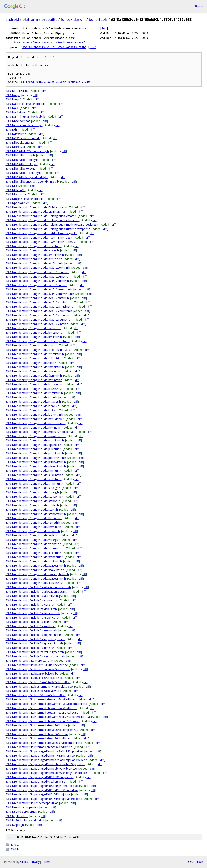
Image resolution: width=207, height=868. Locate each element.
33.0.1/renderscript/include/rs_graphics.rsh (33, 617)
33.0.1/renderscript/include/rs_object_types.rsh (35, 639)
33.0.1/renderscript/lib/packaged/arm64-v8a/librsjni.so (40, 755)
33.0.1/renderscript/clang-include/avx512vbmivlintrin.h (40, 306)
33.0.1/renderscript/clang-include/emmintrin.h (35, 354)
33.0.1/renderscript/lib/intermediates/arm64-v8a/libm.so (41, 708)
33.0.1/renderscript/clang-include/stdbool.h (33, 501)
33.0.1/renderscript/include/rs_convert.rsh (32, 600)
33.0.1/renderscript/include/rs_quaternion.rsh (34, 643)
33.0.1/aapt (13, 95)
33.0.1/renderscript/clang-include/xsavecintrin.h (36, 566)
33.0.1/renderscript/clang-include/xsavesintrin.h (36, 579)
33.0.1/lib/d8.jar (15, 147)
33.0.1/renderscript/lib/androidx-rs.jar (29, 661)
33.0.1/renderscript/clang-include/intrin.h (31, 397)
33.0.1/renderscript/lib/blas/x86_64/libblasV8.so (36, 695)
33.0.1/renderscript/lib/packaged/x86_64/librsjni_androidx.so (44, 799)
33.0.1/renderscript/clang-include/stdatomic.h (35, 496)
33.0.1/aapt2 (14, 99)
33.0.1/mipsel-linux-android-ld (24, 199)
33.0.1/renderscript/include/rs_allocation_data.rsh (37, 592)
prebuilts (49, 19)
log (104, 28)
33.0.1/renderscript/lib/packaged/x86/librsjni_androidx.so (42, 786)
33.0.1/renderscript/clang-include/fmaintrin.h (34, 371)
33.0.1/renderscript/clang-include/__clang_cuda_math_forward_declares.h (52, 225)
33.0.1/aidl (12, 108)
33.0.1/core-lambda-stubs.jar (24, 125)
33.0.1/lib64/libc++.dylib (20, 168)
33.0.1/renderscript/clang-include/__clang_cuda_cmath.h (41, 216)
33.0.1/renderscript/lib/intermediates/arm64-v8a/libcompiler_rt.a (47, 704)
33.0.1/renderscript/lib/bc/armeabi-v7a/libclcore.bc (38, 669)
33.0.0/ (15, 844)
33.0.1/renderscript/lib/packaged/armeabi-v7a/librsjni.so (41, 769)
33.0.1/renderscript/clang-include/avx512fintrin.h (36, 285)
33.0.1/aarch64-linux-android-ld (25, 104)
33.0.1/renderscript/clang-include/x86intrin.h (34, 553)
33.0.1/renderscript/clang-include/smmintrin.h (35, 484)
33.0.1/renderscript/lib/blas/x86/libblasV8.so (33, 691)
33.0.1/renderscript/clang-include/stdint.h (32, 509)
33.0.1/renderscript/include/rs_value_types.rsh (35, 652)
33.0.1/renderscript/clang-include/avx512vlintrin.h (37, 324)
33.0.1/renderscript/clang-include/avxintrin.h (33, 328)
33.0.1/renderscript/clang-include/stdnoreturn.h (36, 514)
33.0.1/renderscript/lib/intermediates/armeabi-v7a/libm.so (43, 721)
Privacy (35, 862)
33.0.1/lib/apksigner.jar (20, 143)
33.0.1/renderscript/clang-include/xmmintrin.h (35, 557)
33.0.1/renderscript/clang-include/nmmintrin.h (35, 440)
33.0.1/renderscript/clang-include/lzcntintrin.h (34, 414)
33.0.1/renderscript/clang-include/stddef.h (32, 505)
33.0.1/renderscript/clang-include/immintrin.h (34, 393)
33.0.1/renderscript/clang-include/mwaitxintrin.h (36, 436)
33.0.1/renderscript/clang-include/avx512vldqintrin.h (38, 319)
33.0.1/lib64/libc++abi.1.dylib (23, 173)
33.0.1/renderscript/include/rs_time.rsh (30, 648)
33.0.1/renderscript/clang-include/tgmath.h (33, 522)
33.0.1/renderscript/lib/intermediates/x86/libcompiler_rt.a (42, 730)
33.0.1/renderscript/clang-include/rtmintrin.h (34, 471)
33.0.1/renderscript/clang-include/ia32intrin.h (34, 389)
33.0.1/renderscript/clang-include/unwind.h (33, 531)
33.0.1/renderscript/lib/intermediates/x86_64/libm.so (39, 747)
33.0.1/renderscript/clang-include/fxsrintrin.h (34, 376)
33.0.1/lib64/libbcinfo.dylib (22, 160)
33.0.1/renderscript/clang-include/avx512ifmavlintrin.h (40, 294)
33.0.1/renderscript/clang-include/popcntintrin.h (36, 458)
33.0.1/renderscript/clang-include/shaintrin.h (34, 479)
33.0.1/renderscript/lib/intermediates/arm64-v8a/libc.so (41, 699)
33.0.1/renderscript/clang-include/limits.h (31, 410)
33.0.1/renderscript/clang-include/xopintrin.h (34, 561)
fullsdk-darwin (73, 19)
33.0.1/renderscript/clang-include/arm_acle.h (34, 259)
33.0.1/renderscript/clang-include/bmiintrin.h (34, 337)
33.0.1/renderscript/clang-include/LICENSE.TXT (35, 211)
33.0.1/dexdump (16, 134)
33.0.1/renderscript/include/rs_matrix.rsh (31, 630)
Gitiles (24, 862)
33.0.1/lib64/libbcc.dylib (20, 155)
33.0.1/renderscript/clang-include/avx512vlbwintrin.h (39, 311)
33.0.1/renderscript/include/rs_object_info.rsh (34, 635)
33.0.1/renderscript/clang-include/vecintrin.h (33, 544)
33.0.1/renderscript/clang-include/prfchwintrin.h (36, 462)
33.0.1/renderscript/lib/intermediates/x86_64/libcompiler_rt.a (44, 743)
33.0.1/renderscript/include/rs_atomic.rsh (32, 596)
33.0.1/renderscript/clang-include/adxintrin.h (34, 246)
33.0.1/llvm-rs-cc (16, 194)
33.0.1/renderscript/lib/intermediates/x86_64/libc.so (38, 738)
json (200, 862)
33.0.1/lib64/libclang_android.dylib (27, 177)
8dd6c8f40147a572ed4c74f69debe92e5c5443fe (54, 42)
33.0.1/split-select (17, 816)
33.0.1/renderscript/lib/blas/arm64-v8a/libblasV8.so (38, 682)
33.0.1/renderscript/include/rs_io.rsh (28, 622)
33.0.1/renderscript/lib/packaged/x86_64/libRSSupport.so (42, 790)
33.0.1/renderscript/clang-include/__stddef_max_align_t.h (41, 233)
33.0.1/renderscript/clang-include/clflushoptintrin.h (38, 341)
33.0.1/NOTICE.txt (17, 91)
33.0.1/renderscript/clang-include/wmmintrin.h (35, 548)
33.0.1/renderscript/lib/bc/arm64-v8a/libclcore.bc (37, 665)
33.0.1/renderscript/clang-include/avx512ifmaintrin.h (39, 289)
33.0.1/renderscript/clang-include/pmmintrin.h (35, 453)
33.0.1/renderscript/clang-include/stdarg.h (32, 492)
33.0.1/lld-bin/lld (16, 190)
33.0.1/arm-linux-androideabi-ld (26, 117)
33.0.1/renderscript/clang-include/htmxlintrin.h (35, 384)
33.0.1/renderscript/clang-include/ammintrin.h (35, 255)
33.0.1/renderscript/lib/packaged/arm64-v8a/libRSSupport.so (44, 751)
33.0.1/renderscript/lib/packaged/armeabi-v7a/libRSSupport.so (45, 764)
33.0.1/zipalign (15, 825)
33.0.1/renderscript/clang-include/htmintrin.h (34, 380)
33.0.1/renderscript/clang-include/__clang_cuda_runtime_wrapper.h (48, 229)
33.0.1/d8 (11, 130)
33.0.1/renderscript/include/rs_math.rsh (31, 626)
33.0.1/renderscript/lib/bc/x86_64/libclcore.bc (34, 678)
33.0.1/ (15, 849)
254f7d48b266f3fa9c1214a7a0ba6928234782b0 (54, 47)
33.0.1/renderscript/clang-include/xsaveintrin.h (35, 570)
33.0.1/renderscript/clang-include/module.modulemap (40, 432)
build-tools (98, 19)
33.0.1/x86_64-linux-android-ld (25, 820)
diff (93, 47)
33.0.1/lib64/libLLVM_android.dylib (27, 151)
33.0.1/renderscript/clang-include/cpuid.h (31, 345)
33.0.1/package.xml (18, 203)
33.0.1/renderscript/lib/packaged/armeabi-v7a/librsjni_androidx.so (47, 773)
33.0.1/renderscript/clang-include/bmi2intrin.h (34, 333)
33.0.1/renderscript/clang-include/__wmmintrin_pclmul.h (41, 242)
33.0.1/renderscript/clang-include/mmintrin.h (34, 427)
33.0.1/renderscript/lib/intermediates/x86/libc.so (36, 725)
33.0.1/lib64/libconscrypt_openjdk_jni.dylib (32, 181)
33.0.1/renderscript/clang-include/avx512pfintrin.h (37, 298)
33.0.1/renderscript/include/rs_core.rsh (30, 604)
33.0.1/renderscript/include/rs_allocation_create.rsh (38, 587)
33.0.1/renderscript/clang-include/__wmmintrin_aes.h (39, 238)
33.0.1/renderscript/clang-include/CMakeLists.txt (36, 207)
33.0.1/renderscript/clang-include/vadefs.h (32, 535)
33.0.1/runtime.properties (22, 807)
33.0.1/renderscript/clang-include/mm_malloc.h (36, 423)
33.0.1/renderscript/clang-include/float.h (31, 363)
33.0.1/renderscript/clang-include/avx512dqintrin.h (37, 276)
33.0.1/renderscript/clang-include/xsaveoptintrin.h (37, 574)
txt (190, 862)
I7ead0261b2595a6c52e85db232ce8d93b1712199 (59, 82)
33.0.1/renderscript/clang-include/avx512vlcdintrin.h (38, 315)
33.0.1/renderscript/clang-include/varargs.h (33, 540)
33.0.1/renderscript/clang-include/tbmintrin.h (34, 518)
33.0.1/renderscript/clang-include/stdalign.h (33, 488)
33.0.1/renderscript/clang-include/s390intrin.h (34, 475)
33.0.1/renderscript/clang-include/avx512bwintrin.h (38, 268)
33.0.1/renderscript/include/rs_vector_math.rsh (35, 656)
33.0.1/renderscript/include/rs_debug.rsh (31, 609)
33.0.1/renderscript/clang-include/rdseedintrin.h (36, 466)
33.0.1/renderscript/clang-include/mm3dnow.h (35, 419)
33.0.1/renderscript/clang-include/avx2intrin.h (34, 263)
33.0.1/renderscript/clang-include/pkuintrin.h (34, 449)
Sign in (199, 6)
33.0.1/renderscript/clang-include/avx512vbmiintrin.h (39, 302)
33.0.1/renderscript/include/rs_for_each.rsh (33, 613)
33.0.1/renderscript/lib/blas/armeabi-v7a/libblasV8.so (39, 687)
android (12, 19)
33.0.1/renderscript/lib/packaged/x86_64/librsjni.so (38, 794)
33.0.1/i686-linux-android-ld (23, 138)
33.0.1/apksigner (16, 112)
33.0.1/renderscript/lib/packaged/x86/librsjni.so (35, 782)
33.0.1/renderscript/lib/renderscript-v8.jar (32, 803)
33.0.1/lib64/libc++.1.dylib (22, 164)
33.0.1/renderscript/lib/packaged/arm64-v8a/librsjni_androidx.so (46, 760)
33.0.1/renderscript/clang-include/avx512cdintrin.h (37, 272)
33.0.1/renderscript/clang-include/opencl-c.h (34, 445)
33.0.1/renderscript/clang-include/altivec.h (32, 250)
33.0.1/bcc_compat (18, 121)
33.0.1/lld (11, 186)
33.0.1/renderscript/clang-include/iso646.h (32, 406)
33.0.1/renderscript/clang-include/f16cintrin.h (34, 358)
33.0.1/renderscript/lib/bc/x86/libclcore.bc (32, 674)
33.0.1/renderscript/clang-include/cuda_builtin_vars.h (39, 350)
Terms (46, 862)
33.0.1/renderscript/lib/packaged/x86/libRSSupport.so (40, 777)
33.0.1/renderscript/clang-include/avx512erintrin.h (37, 281)
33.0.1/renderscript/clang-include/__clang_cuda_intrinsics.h (43, 220)
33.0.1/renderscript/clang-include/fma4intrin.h (35, 367)
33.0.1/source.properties (21, 812)
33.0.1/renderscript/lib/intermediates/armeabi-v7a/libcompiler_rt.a (48, 717)
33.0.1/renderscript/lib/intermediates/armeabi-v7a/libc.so (42, 712)
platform (30, 19)
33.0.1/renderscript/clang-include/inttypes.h (33, 401)
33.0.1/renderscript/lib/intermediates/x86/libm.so (37, 734)
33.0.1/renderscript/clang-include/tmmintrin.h (34, 527)
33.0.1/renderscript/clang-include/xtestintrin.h (34, 583)
